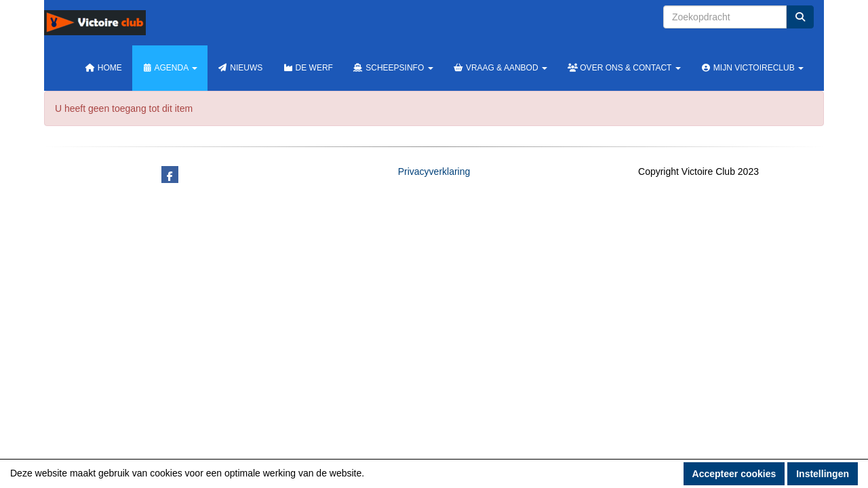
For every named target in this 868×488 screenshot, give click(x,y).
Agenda (170, 68)
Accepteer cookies (734, 474)
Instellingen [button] (823, 474)
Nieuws (240, 68)
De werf (308, 68)
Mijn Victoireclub (752, 68)
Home (104, 68)
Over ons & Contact (624, 68)
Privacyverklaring (434, 171)
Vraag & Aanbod (500, 68)
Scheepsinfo (393, 68)
